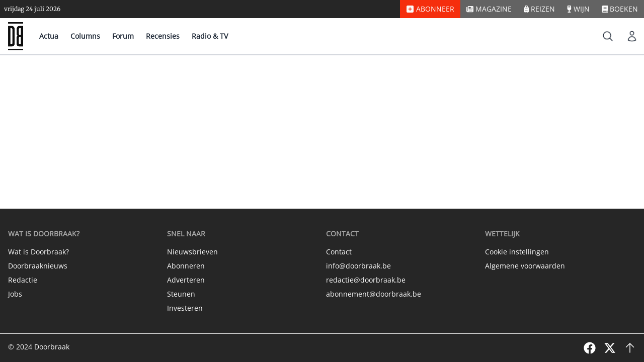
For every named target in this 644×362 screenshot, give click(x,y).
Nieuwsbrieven (192, 252)
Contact (339, 252)
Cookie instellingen (517, 252)
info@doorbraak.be (358, 266)
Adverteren (186, 280)
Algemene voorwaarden (525, 266)
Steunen (181, 294)
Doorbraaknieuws (38, 266)
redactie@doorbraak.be (366, 280)
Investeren (185, 308)
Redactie (23, 280)
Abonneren (186, 266)
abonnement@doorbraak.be (374, 294)
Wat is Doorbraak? (38, 252)
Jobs (15, 294)
